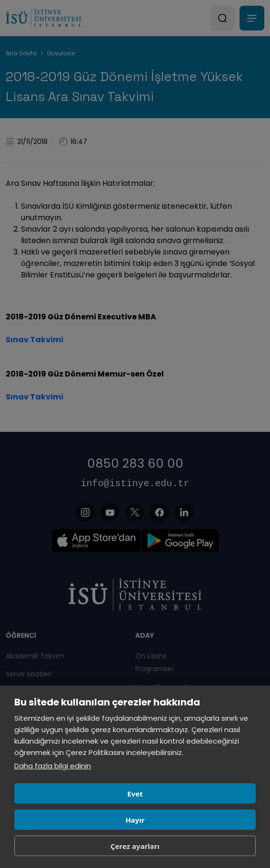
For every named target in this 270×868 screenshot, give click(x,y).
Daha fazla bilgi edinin (53, 766)
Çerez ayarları (135, 846)
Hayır (135, 820)
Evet (135, 794)
